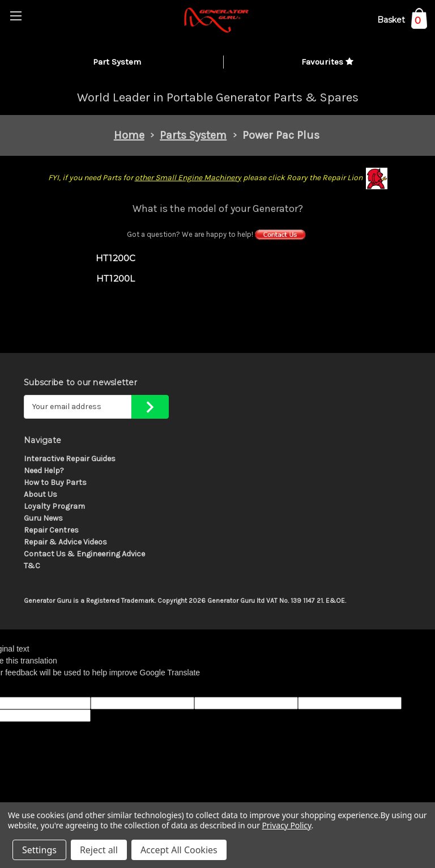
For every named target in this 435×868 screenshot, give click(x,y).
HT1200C (116, 258)
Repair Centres (51, 530)
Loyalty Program (54, 506)
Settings (39, 850)
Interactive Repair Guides (70, 459)
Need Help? (44, 471)
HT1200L (116, 278)
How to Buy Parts (55, 482)
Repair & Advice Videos (65, 542)
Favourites (327, 62)
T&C (32, 566)
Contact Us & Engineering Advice (84, 554)
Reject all (99, 850)
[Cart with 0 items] (402, 22)
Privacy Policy (286, 825)
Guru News (43, 518)
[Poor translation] (38, 688)
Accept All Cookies (179, 850)
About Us (40, 494)
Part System (117, 62)
